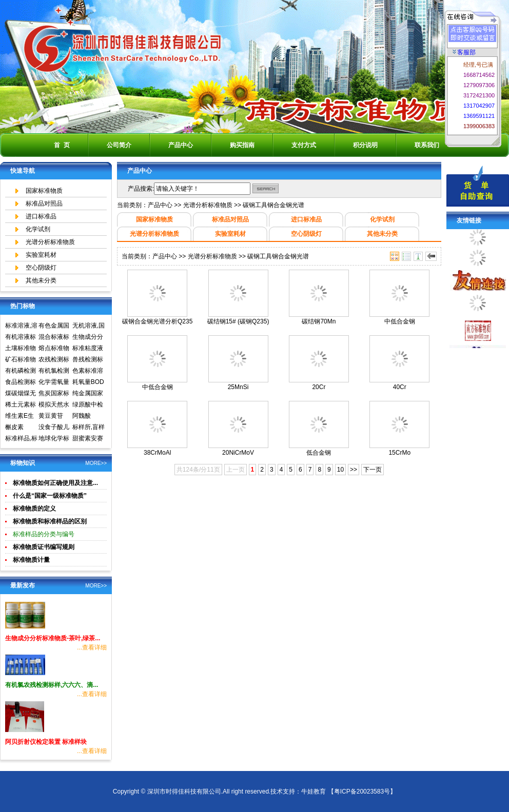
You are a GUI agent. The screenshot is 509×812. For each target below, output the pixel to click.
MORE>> (96, 463)
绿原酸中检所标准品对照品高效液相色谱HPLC (88, 405)
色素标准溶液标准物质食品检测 (88, 372)
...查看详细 (92, 647)
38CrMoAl (157, 453)
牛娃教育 (314, 791)
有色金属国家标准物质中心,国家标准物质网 (55, 327)
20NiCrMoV (238, 453)
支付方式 (304, 145)
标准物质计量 (31, 560)
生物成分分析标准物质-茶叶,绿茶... (53, 638)
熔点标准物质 (54, 349)
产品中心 (181, 145)
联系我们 (427, 145)
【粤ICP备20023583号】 (362, 791)
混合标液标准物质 (54, 338)
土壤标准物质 (21, 349)
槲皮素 (14, 427)
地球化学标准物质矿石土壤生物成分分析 (54, 439)
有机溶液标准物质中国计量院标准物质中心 (21, 338)
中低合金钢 (400, 321)
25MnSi (238, 387)
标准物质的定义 (34, 509)
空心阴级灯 (41, 268)
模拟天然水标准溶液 (54, 405)
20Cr (319, 387)
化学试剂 (38, 229)
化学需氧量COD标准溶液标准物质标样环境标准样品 (55, 383)
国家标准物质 (44, 191)
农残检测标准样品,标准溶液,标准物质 (55, 360)
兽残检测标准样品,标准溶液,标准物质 (89, 360)
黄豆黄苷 (51, 416)
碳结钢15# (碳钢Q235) (238, 321)
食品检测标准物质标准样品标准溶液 (21, 383)
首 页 (62, 145)
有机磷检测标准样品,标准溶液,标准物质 (21, 372)
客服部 (464, 52)
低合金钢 (319, 453)
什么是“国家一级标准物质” (50, 496)
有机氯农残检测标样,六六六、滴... (52, 685)
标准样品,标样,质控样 (21, 439)
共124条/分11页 (198, 470)
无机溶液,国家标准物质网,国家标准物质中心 (89, 327)
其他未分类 (41, 280)
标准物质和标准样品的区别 (50, 521)
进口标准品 (41, 216)
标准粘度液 (88, 348)
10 (340, 470)
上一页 (236, 470)
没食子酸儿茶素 (54, 428)
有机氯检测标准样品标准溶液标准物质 (54, 372)
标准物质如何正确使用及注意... (55, 483)
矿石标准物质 (21, 360)
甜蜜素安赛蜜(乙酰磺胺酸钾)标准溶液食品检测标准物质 (89, 439)
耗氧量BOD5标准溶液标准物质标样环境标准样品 (88, 383)
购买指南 (242, 145)
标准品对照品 (44, 204)
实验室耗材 (41, 255)
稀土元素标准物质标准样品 (21, 405)
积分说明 (365, 145)
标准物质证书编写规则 (44, 547)
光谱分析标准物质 (50, 242)
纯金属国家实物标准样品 (88, 394)
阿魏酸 (82, 416)
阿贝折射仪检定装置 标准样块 (46, 742)
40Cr (400, 387)
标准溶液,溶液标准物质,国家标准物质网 (21, 327)
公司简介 (119, 145)
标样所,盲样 (89, 427)
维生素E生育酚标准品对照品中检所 (21, 417)
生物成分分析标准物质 (88, 338)
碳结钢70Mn (319, 321)
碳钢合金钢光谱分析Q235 (157, 321)
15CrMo (399, 453)
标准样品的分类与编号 (44, 534)
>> (354, 470)
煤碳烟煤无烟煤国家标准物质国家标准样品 (21, 394)
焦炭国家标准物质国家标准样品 (54, 394)
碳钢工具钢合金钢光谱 (273, 205)
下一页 (373, 470)
